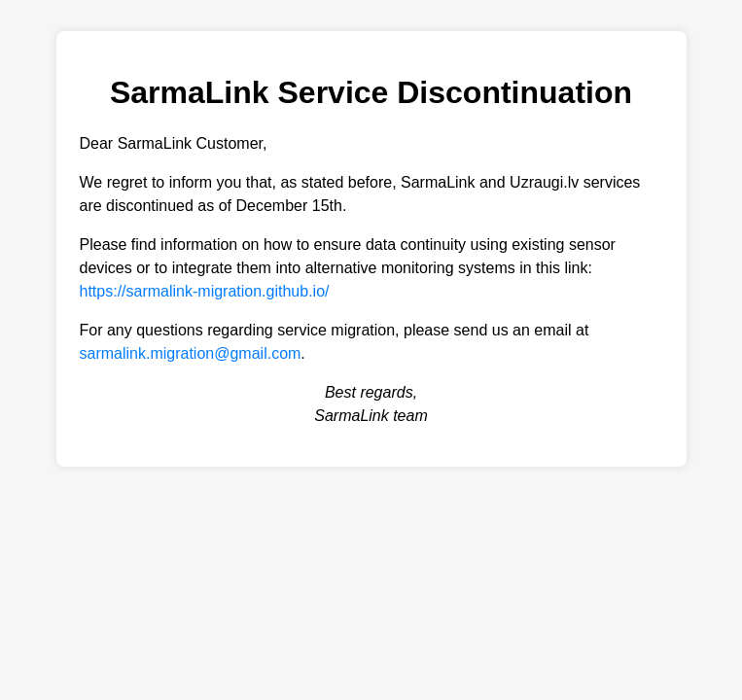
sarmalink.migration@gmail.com (191, 353)
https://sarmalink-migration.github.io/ (205, 291)
